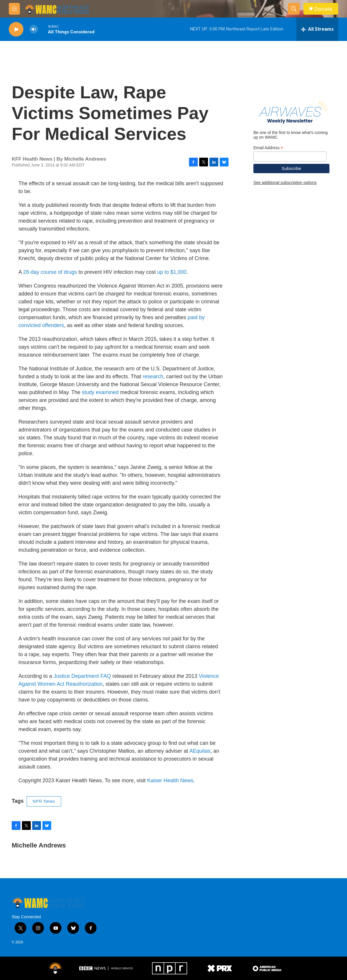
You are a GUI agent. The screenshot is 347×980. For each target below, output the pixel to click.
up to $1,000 (172, 272)
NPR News (44, 801)
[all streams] (317, 29)
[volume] (34, 29)
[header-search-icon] (294, 9)
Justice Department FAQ (82, 676)
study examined (100, 392)
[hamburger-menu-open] (14, 9)
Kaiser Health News (170, 780)
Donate (323, 9)
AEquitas (200, 751)
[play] (16, 29)
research (153, 376)
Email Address (268, 148)
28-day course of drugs (50, 272)
